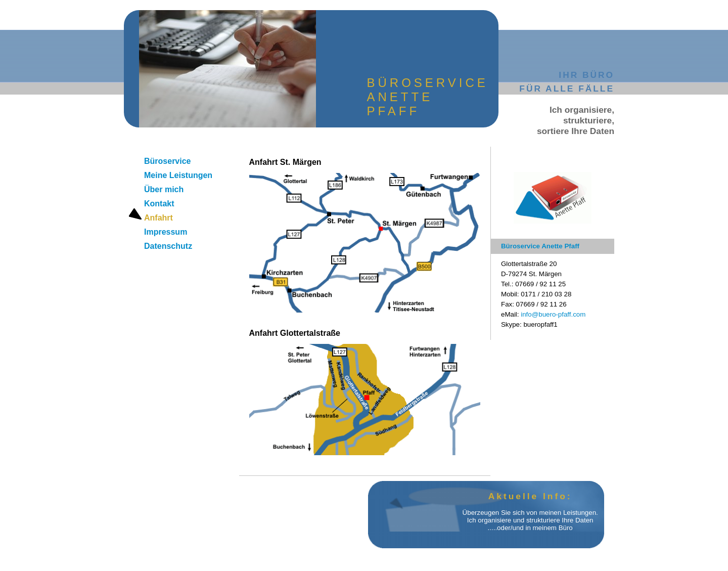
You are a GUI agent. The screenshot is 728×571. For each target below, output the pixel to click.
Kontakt (159, 204)
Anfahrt (158, 218)
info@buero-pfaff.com (553, 314)
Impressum (166, 232)
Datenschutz (168, 246)
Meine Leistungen (178, 175)
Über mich (164, 189)
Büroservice (168, 161)
